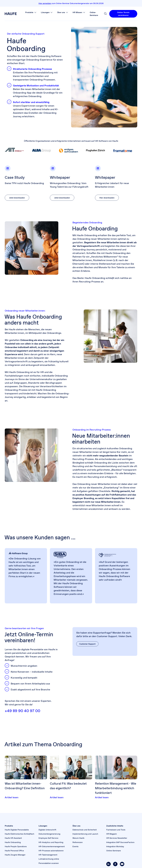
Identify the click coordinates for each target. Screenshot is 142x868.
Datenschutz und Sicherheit (85, 830)
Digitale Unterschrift (47, 830)
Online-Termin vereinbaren (123, 14)
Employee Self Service (48, 838)
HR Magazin (112, 834)
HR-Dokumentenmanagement (52, 846)
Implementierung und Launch (85, 834)
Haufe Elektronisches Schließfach (19, 834)
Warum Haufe (78, 838)
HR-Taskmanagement (48, 855)
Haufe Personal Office (14, 851)
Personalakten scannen (49, 863)
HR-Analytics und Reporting (51, 842)
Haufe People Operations (16, 846)
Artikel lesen (12, 797)
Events (75, 846)
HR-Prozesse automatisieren (51, 851)
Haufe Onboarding (13, 842)
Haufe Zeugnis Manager (15, 855)
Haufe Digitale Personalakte (17, 830)
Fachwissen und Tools (116, 830)
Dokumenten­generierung (49, 834)
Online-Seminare (114, 851)
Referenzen (78, 842)
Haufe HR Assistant (13, 838)
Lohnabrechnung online (49, 859)
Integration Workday (115, 846)
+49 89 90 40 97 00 (22, 711)
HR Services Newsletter (117, 838)
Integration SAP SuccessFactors (120, 842)
